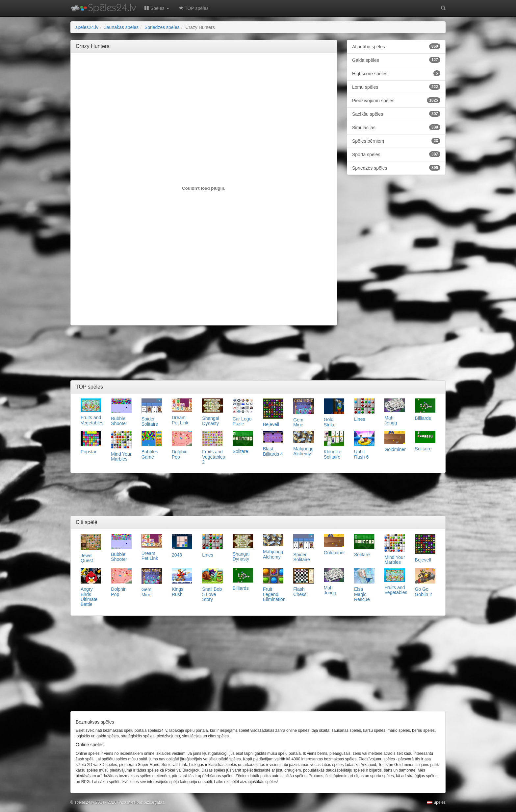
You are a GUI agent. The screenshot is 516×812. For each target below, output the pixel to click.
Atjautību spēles (396, 46)
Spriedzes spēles (396, 168)
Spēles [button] (157, 8)
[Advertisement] (204, 73)
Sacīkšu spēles (396, 114)
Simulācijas (396, 127)
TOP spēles (194, 8)
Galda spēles (396, 60)
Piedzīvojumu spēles (396, 100)
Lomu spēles (396, 87)
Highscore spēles (396, 73)
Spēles (436, 802)
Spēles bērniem (396, 141)
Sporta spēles (396, 154)
